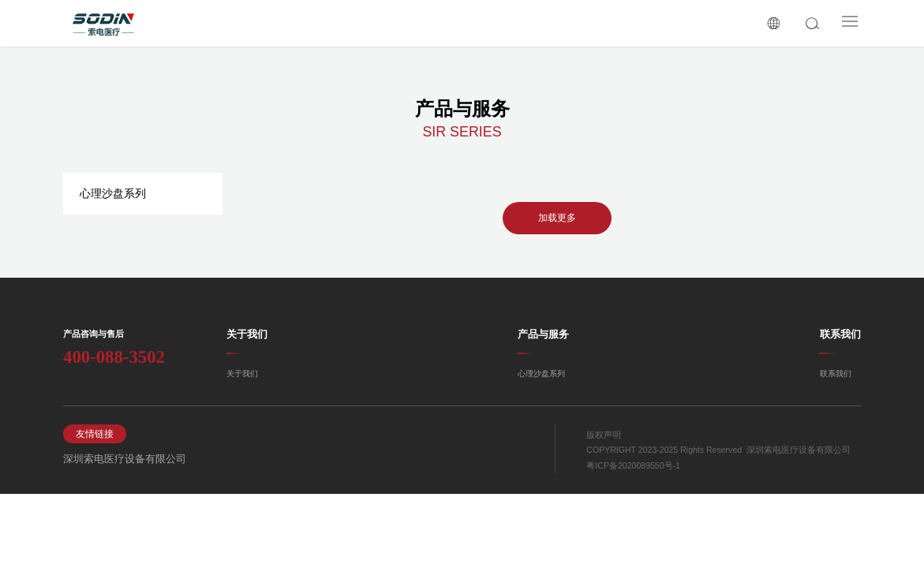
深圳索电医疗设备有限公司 (115, 458)
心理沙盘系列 (113, 193)
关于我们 (247, 334)
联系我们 (840, 334)
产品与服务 (543, 334)
